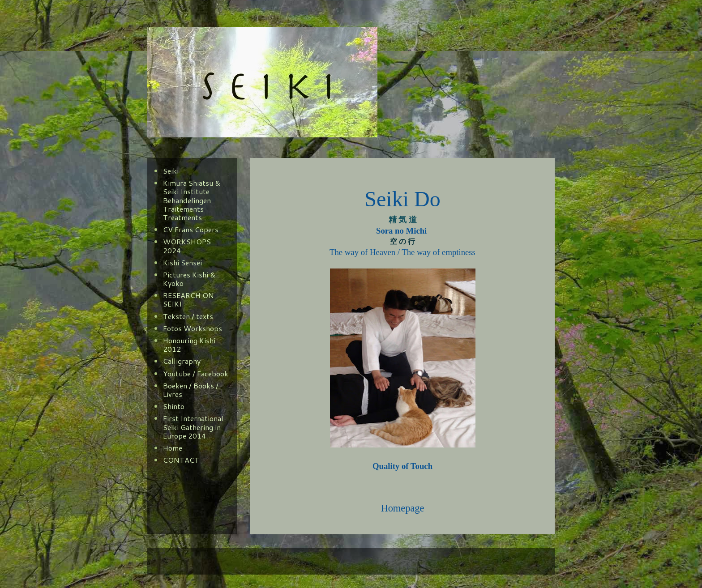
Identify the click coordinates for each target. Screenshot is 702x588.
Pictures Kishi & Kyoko (189, 279)
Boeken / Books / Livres (191, 390)
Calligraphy (182, 361)
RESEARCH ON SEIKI (188, 299)
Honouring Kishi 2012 (189, 345)
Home (173, 448)
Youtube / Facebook (196, 373)
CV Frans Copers (191, 229)
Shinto (174, 406)
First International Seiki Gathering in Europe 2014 (193, 427)
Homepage (403, 508)
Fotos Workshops (193, 328)
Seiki (171, 171)
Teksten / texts (188, 316)
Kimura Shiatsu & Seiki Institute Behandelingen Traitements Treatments (192, 200)
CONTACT (181, 460)
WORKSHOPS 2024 (187, 246)
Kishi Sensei (182, 262)
